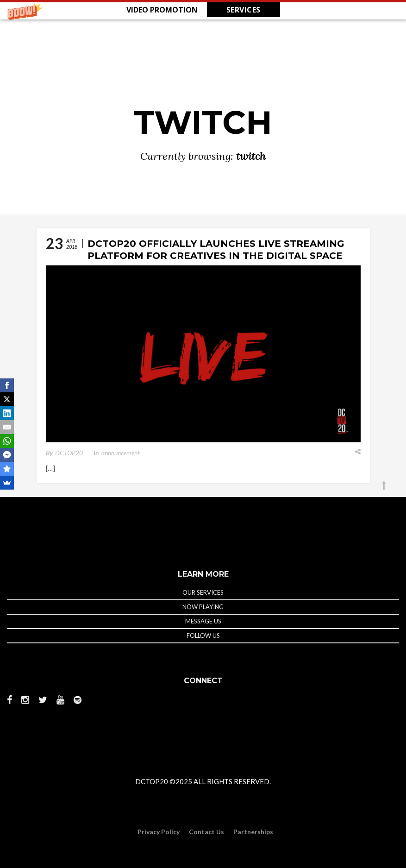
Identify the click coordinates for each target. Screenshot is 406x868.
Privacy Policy (159, 832)
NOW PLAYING (203, 607)
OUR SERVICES (203, 592)
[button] (203, 10)
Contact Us (206, 832)
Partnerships (253, 832)
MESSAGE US (203, 621)
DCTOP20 (69, 453)
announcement (121, 453)
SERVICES (244, 10)
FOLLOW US (203, 635)
